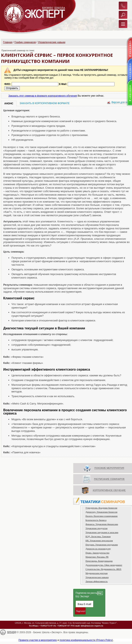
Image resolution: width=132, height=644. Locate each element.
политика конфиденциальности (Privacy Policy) (86, 640)
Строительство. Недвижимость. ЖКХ (103, 569)
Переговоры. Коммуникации (99, 561)
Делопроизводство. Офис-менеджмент (104, 565)
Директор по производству (98, 549)
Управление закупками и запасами (102, 532)
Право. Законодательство (97, 553)
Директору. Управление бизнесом (101, 512)
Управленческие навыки (52, 42)
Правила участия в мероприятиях (38, 640)
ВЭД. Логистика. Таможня (98, 536)
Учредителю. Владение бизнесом (101, 508)
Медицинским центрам (97, 573)
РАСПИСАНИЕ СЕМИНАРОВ (109, 479)
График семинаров (25, 42)
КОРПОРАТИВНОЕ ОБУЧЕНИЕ (109, 490)
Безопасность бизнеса (96, 520)
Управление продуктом (97, 528)
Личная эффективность (97, 581)
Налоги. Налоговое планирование (101, 516)
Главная (8, 42)
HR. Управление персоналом (99, 540)
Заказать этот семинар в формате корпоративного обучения (43, 96)
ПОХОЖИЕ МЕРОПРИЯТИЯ (109, 468)
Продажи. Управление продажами (102, 545)
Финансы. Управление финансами (102, 524)
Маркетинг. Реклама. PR (97, 557)
